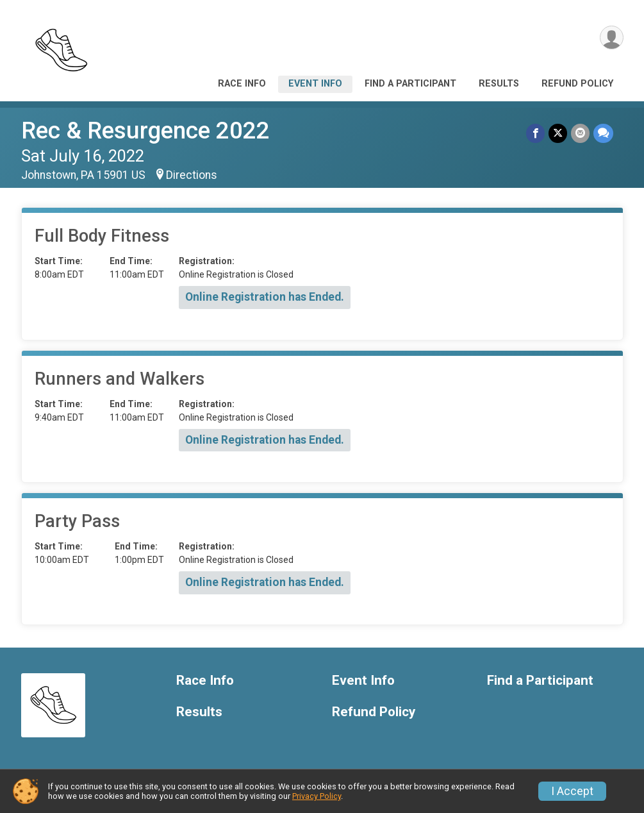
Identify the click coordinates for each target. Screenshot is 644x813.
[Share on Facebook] (535, 133)
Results (499, 84)
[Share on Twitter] (558, 133)
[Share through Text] (603, 133)
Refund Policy (577, 84)
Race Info (242, 84)
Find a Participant (410, 84)
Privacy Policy (317, 796)
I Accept (572, 791)
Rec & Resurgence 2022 (145, 130)
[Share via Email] (580, 133)
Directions (192, 175)
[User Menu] (612, 38)
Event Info (315, 84)
